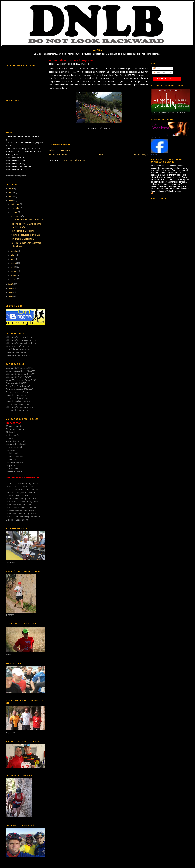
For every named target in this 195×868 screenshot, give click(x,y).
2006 (11, 288)
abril (13, 267)
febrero (14, 275)
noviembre (15, 208)
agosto (14, 251)
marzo (14, 271)
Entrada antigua (141, 155)
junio (13, 259)
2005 (11, 292)
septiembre (16, 216)
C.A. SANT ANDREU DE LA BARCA (27, 220)
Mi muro (154, 155)
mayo (13, 263)
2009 (11, 201)
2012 (11, 189)
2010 (11, 197)
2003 (11, 296)
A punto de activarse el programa (26, 235)
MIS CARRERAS (163, 79)
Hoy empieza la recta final (22, 239)
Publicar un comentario (59, 150)
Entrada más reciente (58, 155)
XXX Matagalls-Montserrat (23, 231)
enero (13, 279)
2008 (11, 284)
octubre (14, 212)
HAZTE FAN (155, 138)
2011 (11, 193)
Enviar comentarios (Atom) (74, 160)
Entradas (158, 68)
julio (13, 255)
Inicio (101, 155)
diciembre (15, 204)
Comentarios (160, 73)
